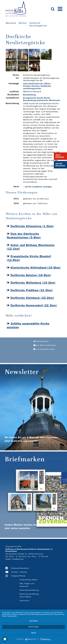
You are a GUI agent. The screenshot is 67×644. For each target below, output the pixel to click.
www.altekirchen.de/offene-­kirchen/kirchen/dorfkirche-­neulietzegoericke (38, 86)
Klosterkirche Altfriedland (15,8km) (36, 268)
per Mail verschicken (45, 345)
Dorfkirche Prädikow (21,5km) (32, 290)
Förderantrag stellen (29, 580)
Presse (23, 576)
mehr (33, 633)
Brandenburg (29, 95)
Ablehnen (33, 621)
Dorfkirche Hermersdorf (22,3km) (34, 305)
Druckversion (41, 341)
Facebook (15, 568)
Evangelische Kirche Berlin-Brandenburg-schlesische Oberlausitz (42, 99)
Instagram (15, 576)
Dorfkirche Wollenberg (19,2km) (33, 283)
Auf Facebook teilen (44, 349)
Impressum (24, 601)
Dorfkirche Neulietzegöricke (38, 24)
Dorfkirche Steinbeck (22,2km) (32, 298)
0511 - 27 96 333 (17, 556)
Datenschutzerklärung (29, 590)
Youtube (14, 572)
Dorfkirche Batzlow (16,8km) (31, 275)
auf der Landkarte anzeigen (38, 187)
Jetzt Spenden (60, 156)
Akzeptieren (33, 627)
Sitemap (23, 572)
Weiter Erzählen (60, 165)
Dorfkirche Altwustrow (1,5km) (32, 226)
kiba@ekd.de (18, 559)
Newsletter (24, 568)
